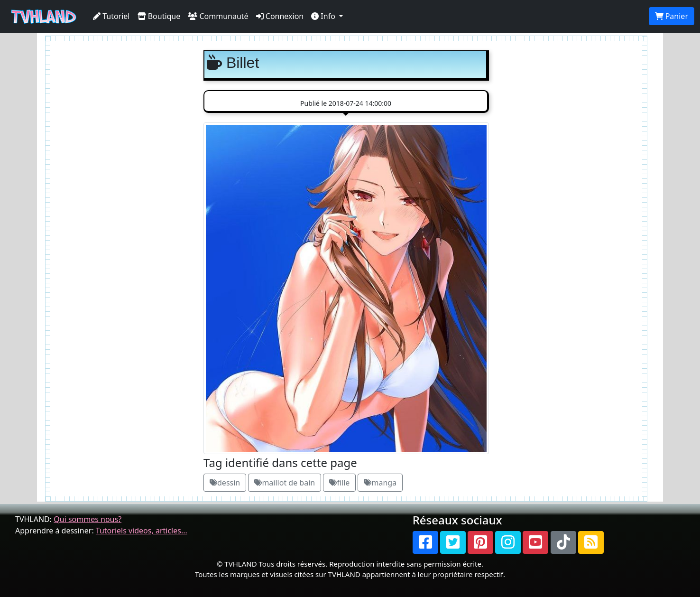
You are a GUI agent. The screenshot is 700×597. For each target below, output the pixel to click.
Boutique (159, 16)
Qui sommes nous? (87, 519)
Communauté (218, 16)
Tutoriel (111, 16)
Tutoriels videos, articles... (142, 531)
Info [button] (324, 16)
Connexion (280, 16)
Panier (672, 16)
